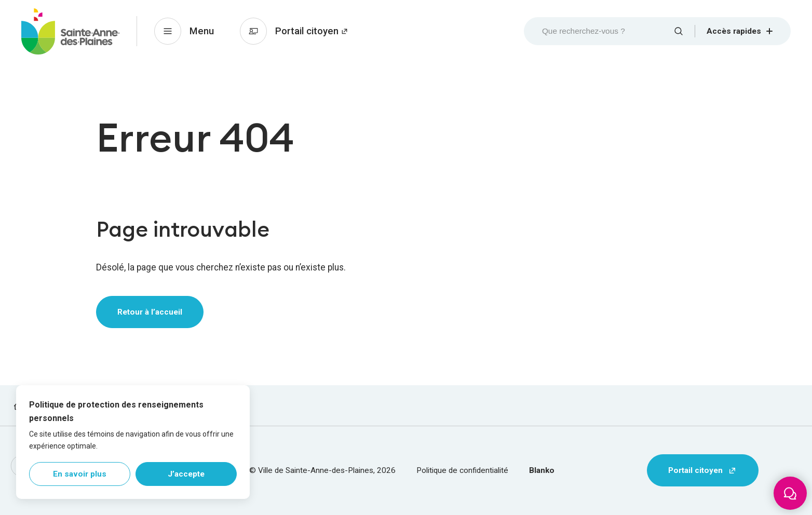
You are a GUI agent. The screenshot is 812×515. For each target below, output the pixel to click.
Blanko (542, 470)
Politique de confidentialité (462, 470)
